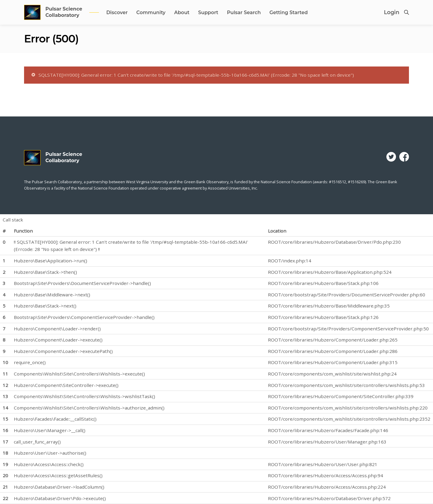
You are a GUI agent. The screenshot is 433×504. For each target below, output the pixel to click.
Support (208, 12)
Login (392, 12)
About (182, 12)
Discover (117, 12)
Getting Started (289, 12)
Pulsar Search (244, 12)
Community (151, 12)
